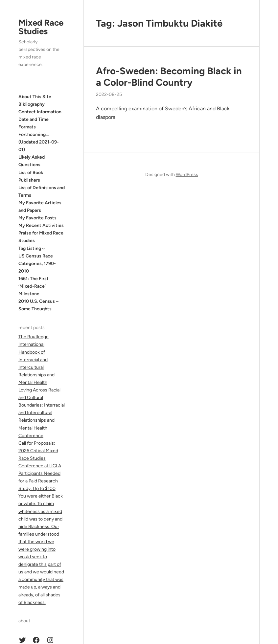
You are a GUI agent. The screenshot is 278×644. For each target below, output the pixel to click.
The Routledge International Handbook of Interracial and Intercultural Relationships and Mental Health (36, 360)
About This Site (35, 97)
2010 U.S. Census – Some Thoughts (38, 305)
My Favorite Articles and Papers (40, 207)
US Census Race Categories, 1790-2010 (37, 264)
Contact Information (40, 112)
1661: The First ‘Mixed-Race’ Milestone (34, 286)
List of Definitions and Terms (42, 191)
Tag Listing (30, 248)
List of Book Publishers (31, 176)
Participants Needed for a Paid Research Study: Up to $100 (39, 481)
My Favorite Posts (37, 218)
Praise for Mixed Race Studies (41, 237)
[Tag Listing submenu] (43, 248)
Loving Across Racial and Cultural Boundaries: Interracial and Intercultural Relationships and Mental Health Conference (42, 413)
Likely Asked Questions (32, 161)
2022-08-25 (109, 94)
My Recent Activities (41, 225)
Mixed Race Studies (41, 27)
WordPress (187, 175)
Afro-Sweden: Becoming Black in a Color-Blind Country (169, 77)
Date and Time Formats (34, 123)
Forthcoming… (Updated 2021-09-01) (39, 142)
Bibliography (32, 104)
